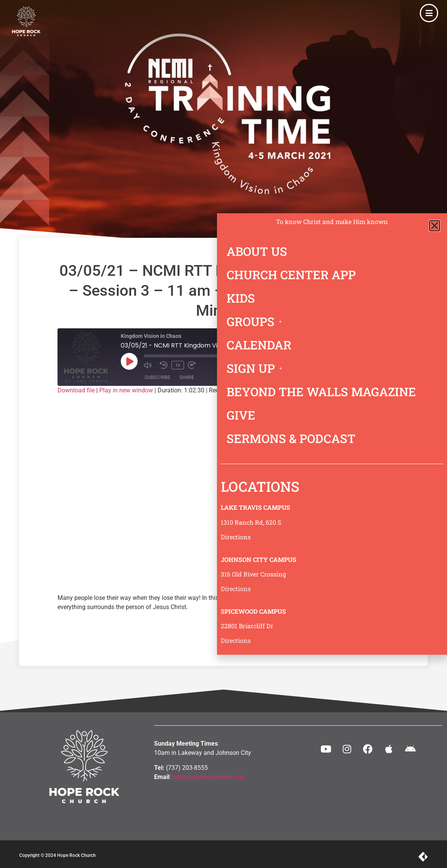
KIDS (241, 298)
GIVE (241, 415)
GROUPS (256, 321)
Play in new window (126, 390)
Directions (236, 537)
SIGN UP (256, 368)
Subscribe (157, 377)
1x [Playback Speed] (178, 365)
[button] (435, 226)
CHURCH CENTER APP (291, 275)
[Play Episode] (129, 361)
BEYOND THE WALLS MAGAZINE (321, 392)
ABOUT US (257, 251)
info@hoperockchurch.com (209, 777)
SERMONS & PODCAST (291, 438)
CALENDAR (259, 345)
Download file (76, 390)
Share (187, 377)
